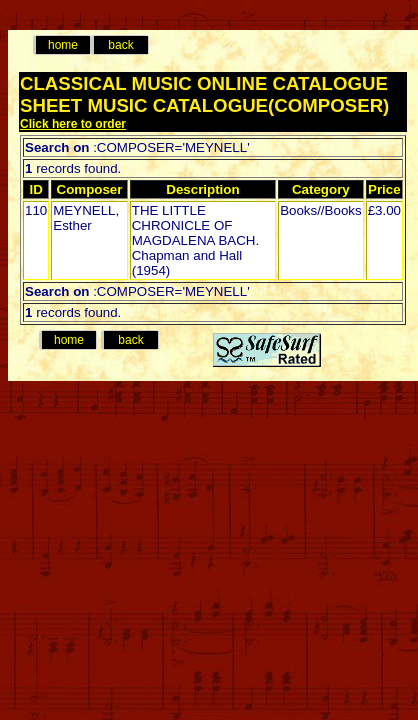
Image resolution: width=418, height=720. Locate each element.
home (63, 45)
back (120, 45)
